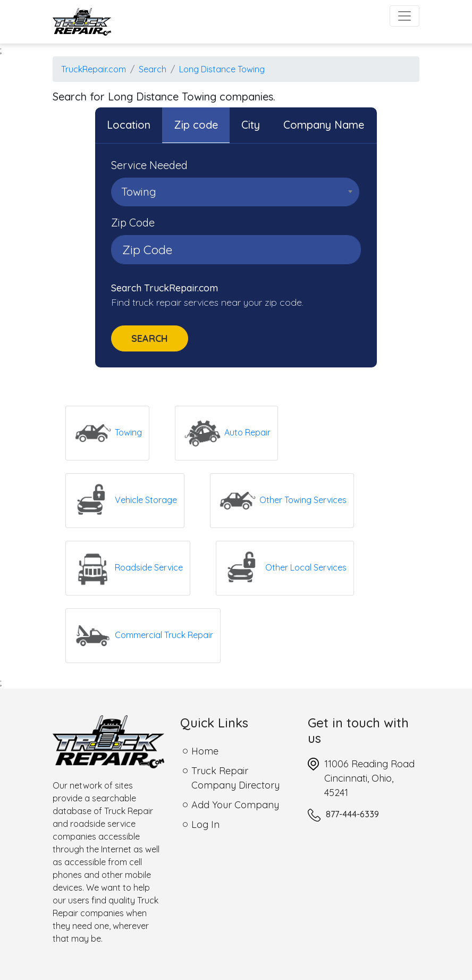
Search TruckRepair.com (165, 288)
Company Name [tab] (324, 125)
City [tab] (251, 125)
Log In (205, 824)
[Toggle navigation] (404, 16)
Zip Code (133, 223)
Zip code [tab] (196, 125)
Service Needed (149, 165)
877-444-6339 (352, 814)
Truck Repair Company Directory (235, 778)
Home (205, 751)
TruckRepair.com (94, 69)
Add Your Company (235, 805)
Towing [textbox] (139, 192)
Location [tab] (129, 125)
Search (153, 69)
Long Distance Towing (222, 69)
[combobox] (235, 192)
